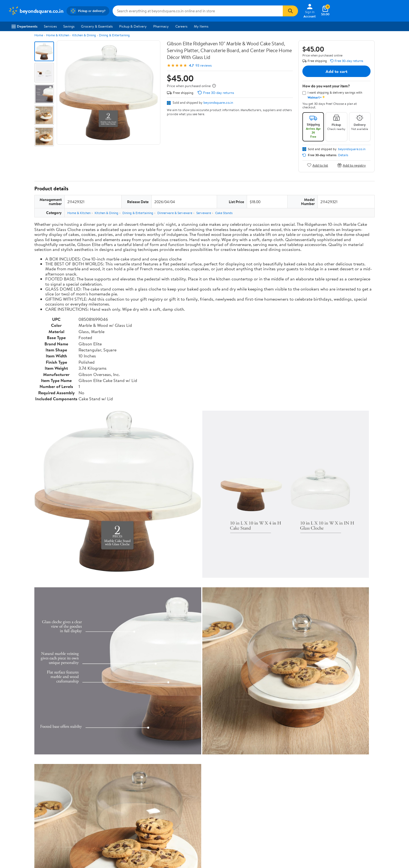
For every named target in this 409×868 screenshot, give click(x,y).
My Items (201, 26)
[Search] (290, 11)
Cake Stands (224, 213)
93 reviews (204, 65)
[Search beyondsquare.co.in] (198, 11)
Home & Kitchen (58, 35)
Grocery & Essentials (97, 26)
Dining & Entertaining (114, 35)
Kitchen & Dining (84, 35)
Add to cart (336, 71)
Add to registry (352, 165)
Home (39, 35)
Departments (24, 26)
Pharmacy (161, 26)
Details (343, 155)
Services (50, 26)
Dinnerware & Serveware (175, 213)
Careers (181, 26)
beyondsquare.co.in (218, 102)
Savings (69, 26)
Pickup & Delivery (133, 26)
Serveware (204, 213)
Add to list (318, 165)
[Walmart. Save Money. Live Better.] (36, 11)
